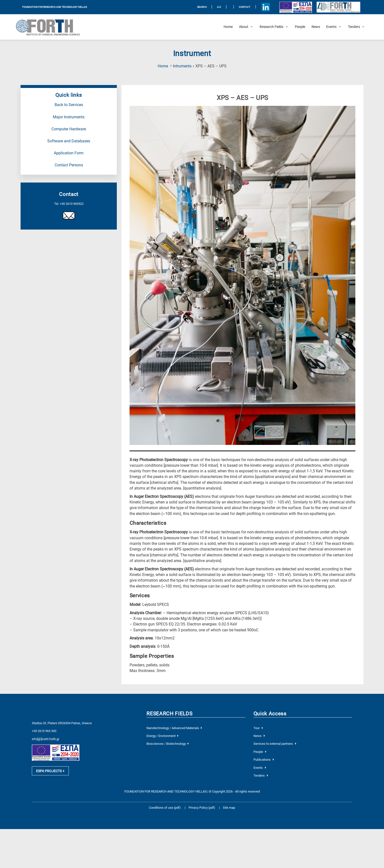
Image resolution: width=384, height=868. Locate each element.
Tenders (261, 776)
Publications (264, 760)
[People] (300, 27)
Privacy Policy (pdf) (202, 808)
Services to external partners (275, 744)
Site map (229, 808)
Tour (258, 728)
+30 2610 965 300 (44, 731)
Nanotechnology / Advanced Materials (174, 728)
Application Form (69, 153)
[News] (316, 27)
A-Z (219, 7)
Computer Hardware (69, 129)
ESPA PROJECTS (50, 772)
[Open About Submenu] (244, 27)
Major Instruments (69, 117)
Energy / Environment (162, 736)
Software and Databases (69, 141)
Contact (245, 7)
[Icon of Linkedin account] (266, 7)
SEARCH (202, 7)
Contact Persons (69, 165)
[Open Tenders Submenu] (354, 27)
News (259, 736)
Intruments (182, 66)
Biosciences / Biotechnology (168, 744)
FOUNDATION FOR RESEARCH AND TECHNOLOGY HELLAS (55, 7)
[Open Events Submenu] (331, 27)
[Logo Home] (51, 27)
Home (163, 66)
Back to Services (69, 105)
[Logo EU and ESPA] (296, 7)
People (260, 752)
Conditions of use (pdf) (165, 808)
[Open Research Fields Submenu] (271, 27)
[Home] (228, 27)
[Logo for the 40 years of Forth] (338, 7)
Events (260, 768)
